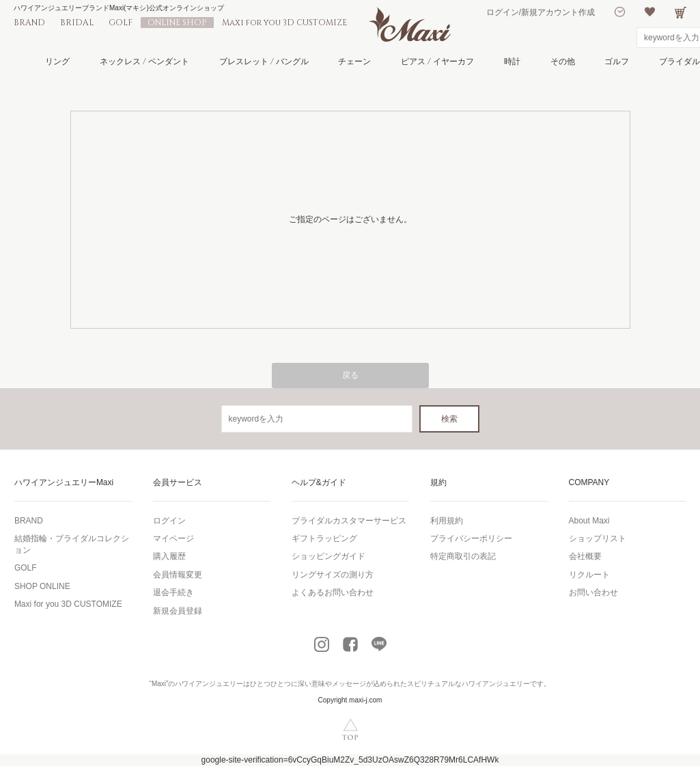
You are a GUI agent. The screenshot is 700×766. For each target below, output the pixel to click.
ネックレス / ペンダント (144, 61)
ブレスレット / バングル (264, 61)
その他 (563, 61)
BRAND (29, 23)
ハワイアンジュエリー (209, 684)
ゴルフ (617, 61)
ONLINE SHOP (177, 23)
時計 (512, 61)
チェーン (354, 61)
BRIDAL (77, 23)
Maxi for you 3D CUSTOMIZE (284, 23)
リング (57, 61)
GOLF (121, 23)
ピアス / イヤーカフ (437, 61)
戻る (350, 375)
